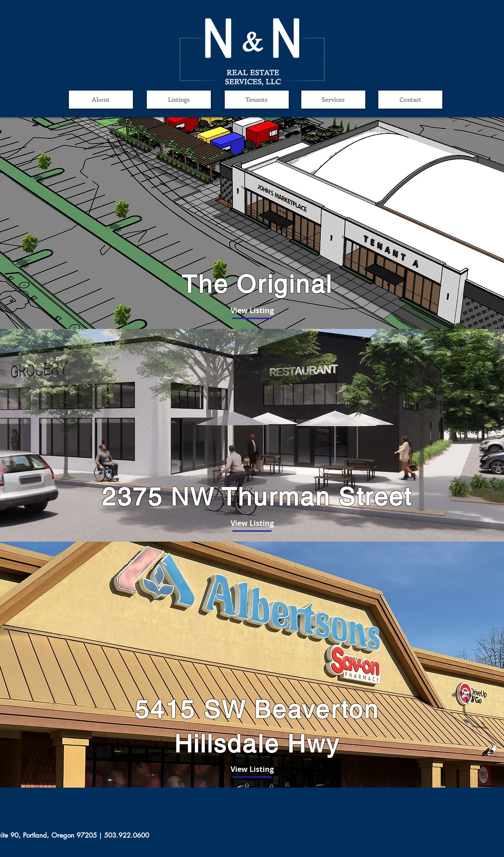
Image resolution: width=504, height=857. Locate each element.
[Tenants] (257, 100)
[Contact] (410, 100)
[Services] (333, 100)
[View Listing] (252, 310)
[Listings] (179, 100)
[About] (101, 100)
